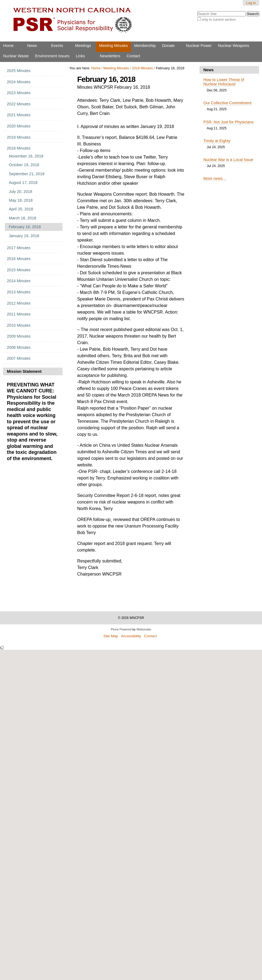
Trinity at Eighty (217, 141)
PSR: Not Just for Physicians (228, 122)
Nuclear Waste (16, 56)
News (32, 46)
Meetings (83, 46)
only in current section (219, 20)
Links (81, 56)
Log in (251, 3)
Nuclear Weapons (234, 46)
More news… (215, 178)
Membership (145, 46)
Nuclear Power (199, 46)
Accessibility (131, 636)
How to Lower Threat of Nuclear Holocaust (224, 82)
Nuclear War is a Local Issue (228, 160)
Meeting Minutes (114, 46)
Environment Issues (52, 56)
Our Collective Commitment (227, 103)
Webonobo (144, 629)
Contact (133, 56)
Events (57, 46)
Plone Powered (121, 629)
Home (8, 46)
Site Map (111, 636)
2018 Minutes (142, 68)
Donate (168, 46)
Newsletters (110, 56)
